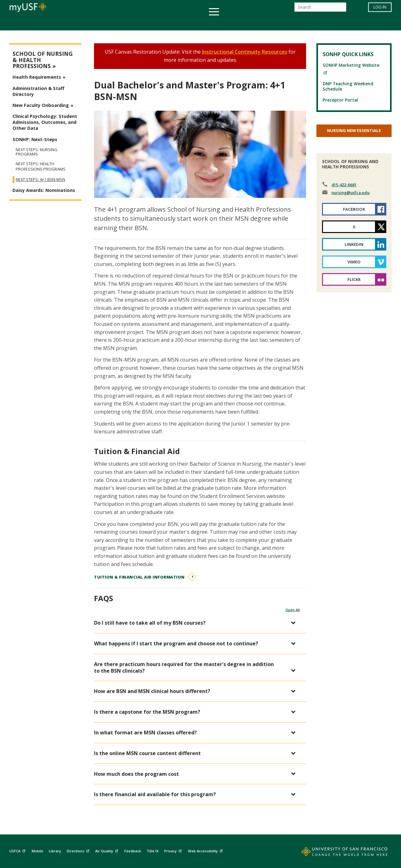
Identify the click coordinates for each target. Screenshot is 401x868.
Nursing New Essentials (354, 130)
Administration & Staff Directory (38, 91)
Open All (293, 610)
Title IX (153, 851)
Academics (79, 23)
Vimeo (354, 262)
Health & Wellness (182, 23)
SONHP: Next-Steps (35, 139)
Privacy (174, 850)
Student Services (125, 23)
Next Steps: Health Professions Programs (41, 167)
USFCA (18, 850)
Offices (267, 23)
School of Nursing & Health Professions (43, 60)
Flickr (354, 279)
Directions (79, 850)
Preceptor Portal (340, 100)
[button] (197, 623)
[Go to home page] (337, 853)
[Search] (320, 9)
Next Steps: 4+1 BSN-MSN (40, 180)
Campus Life (232, 23)
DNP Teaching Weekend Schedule (348, 86)
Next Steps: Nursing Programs (36, 152)
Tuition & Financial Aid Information (139, 577)
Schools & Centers (311, 23)
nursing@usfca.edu (351, 193)
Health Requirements (37, 77)
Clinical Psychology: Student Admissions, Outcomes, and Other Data (45, 122)
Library (55, 851)
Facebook (354, 209)
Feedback (133, 851)
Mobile (37, 851)
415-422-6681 (344, 185)
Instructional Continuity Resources (245, 52)
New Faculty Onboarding (41, 105)
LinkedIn (354, 244)
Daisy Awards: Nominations (44, 190)
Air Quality (107, 850)
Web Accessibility (206, 850)
